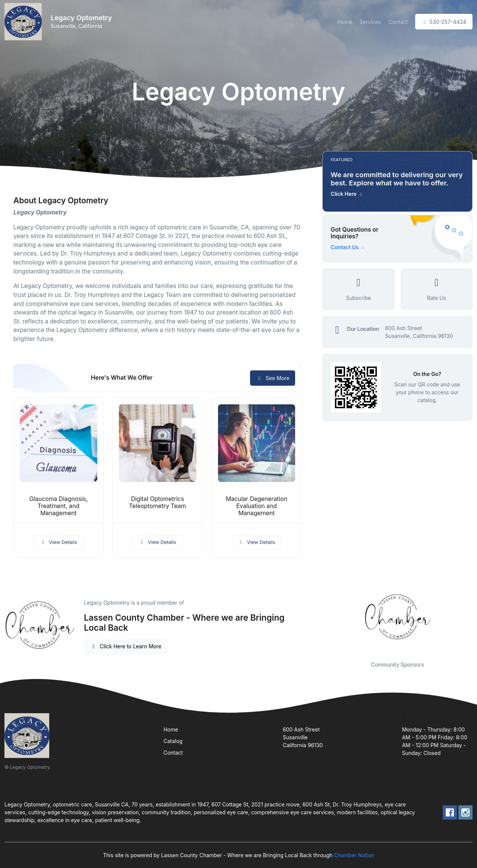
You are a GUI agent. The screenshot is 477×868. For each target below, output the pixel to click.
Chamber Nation (354, 855)
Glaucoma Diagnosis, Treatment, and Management (59, 506)
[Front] (25, 22)
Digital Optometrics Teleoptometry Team (157, 502)
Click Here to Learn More (126, 646)
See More (273, 378)
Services (370, 22)
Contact (398, 22)
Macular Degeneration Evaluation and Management (257, 506)
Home (345, 22)
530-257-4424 (444, 22)
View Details (59, 542)
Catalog (173, 741)
